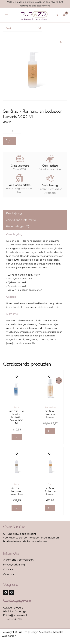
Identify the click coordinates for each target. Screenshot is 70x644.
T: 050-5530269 (13, 619)
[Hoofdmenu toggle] (6, 15)
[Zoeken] (40, 28)
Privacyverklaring (14, 565)
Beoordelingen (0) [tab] (18, 226)
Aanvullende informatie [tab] (21, 220)
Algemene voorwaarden (18, 560)
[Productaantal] (12, 131)
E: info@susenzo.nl (15, 615)
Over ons (9, 574)
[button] (62, 42)
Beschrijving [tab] (14, 213)
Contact (8, 569)
